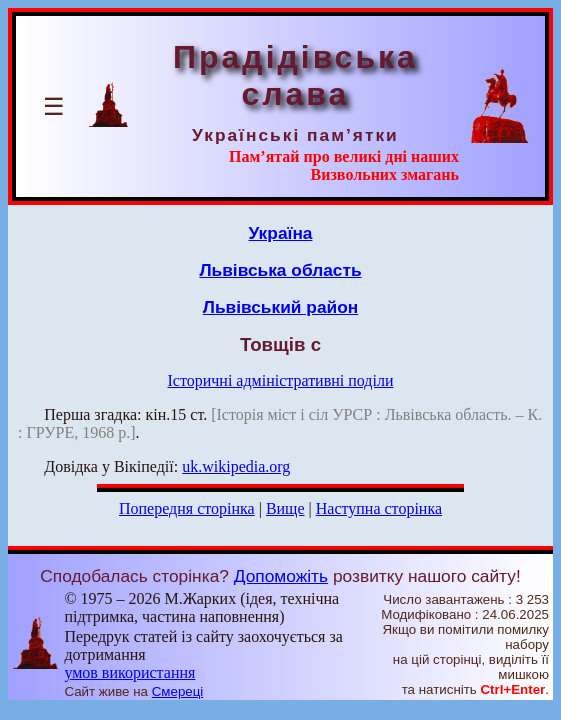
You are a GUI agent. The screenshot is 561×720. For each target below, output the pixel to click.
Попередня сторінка (187, 508)
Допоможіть (281, 576)
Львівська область (280, 270)
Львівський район (281, 307)
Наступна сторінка (379, 508)
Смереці (178, 691)
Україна (281, 233)
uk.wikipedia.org (236, 466)
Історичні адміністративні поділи (281, 380)
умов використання (129, 672)
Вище (285, 508)
